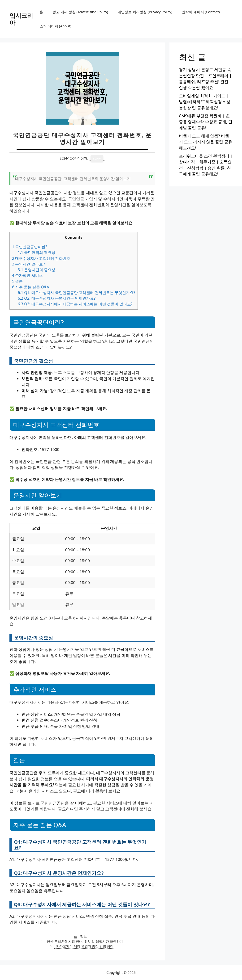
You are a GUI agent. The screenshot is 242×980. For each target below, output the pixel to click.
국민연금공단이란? (30, 247)
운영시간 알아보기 (29, 264)
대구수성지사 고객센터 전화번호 (41, 258)
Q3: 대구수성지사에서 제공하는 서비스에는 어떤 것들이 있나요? (75, 304)
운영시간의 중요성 (37, 270)
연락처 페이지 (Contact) (201, 12)
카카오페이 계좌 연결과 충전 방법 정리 (85, 946)
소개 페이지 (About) (55, 26)
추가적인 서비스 (27, 275)
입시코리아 (21, 19)
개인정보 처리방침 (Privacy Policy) (145, 12)
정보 (83, 936)
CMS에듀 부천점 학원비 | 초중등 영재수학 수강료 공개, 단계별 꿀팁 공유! (206, 122)
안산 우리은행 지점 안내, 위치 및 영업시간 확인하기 (85, 941)
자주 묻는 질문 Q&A (31, 287)
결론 (17, 281)
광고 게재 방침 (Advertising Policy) (80, 12)
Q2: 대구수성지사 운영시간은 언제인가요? (57, 298)
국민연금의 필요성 (37, 252)
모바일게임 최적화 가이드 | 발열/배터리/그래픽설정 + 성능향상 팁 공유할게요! (205, 102)
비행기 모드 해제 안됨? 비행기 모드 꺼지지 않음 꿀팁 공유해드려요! (206, 142)
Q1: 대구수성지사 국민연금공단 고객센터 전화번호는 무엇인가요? (76, 293)
